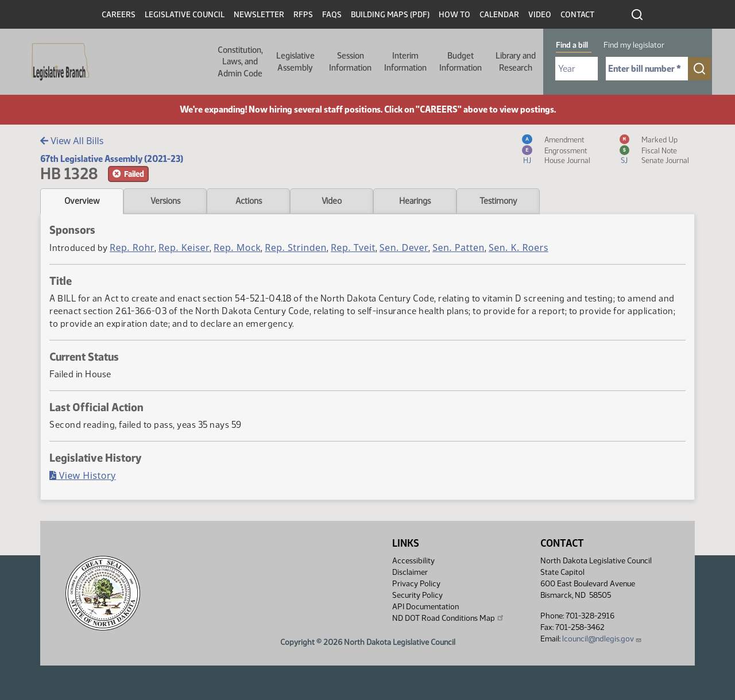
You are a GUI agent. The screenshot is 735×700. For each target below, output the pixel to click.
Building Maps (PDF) (390, 15)
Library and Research (516, 61)
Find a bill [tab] (572, 45)
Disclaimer (410, 572)
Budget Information (461, 61)
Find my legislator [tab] (634, 45)
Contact (577, 15)
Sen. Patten (459, 247)
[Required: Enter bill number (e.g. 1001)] (647, 69)
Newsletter (259, 15)
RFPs (303, 15)
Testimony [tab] (498, 201)
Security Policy (417, 595)
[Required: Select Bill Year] (577, 69)
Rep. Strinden (296, 247)
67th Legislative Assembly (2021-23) (112, 159)
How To (454, 15)
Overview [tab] (82, 201)
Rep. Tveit (353, 247)
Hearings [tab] (415, 201)
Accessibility (413, 561)
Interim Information (405, 61)
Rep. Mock (237, 247)
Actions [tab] (249, 201)
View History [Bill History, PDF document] (83, 475)
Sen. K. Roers (519, 247)
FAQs (332, 15)
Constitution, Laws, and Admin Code (240, 62)
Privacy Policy (416, 584)
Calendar (499, 15)
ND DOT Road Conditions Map (448, 618)
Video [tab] (332, 201)
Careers (119, 15)
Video (540, 15)
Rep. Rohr (132, 247)
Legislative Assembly (295, 61)
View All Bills (72, 141)
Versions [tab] (165, 201)
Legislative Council (185, 15)
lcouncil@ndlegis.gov (602, 639)
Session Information (350, 61)
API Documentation (425, 607)
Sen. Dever (404, 247)
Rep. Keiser (184, 247)
